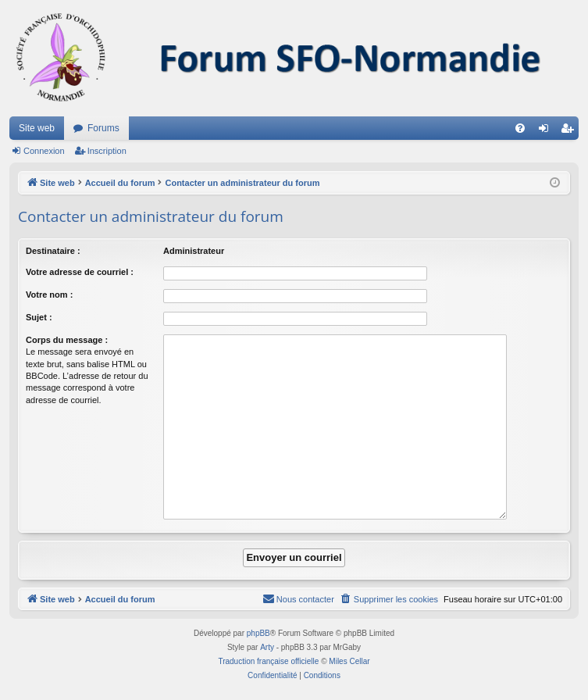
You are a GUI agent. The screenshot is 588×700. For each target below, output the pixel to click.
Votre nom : (49, 295)
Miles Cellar (349, 661)
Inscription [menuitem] (570, 131)
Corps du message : (67, 340)
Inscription (107, 151)
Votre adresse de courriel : (80, 272)
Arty (267, 647)
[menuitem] (520, 128)
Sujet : (39, 317)
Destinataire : (53, 251)
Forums (103, 128)
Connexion (44, 151)
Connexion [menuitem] (547, 131)
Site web (37, 128)
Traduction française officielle (268, 661)
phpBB (258, 633)
